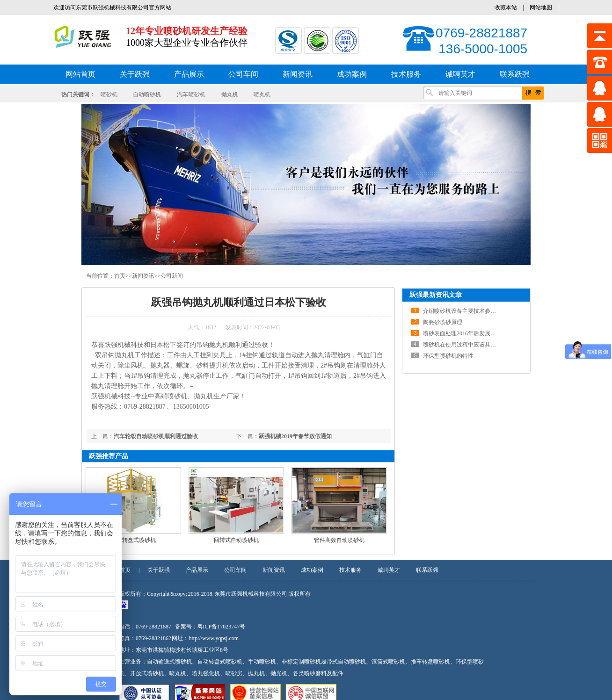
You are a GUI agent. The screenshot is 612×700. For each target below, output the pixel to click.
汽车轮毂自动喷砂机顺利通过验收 (156, 436)
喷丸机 (262, 94)
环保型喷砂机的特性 (448, 356)
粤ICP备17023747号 (222, 627)
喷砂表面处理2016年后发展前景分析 (468, 333)
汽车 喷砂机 (191, 94)
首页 (120, 276)
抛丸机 (230, 94)
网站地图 (541, 7)
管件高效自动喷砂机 (339, 540)
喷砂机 (109, 94)
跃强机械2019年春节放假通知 (295, 436)
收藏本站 (506, 7)
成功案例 (312, 570)
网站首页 (80, 74)
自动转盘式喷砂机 (133, 540)
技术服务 (350, 570)
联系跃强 (427, 570)
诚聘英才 (389, 570)
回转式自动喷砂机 (236, 540)
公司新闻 (172, 276)
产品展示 (197, 570)
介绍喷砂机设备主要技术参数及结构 (468, 311)
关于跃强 (159, 570)
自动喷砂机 (147, 94)
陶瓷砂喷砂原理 (443, 322)
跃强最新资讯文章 (436, 295)
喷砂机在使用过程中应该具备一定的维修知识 (479, 345)
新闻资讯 (143, 276)
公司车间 (235, 570)
